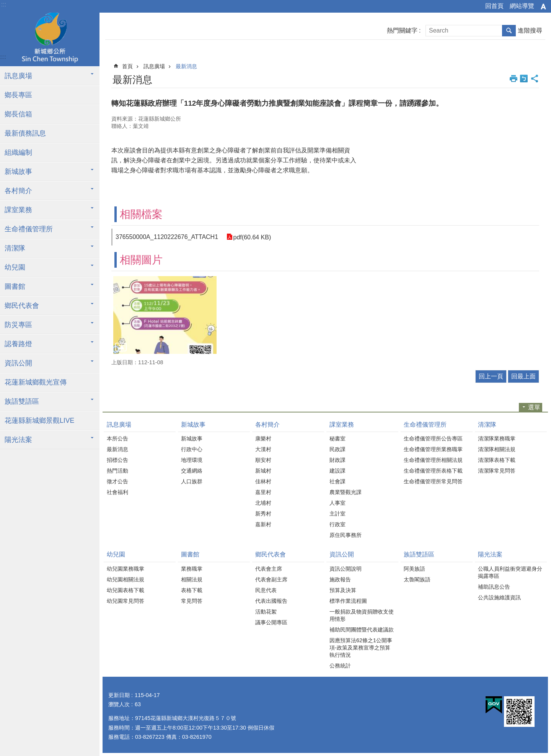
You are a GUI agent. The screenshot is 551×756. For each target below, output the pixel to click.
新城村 (263, 471)
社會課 (337, 481)
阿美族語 (414, 569)
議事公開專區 (271, 622)
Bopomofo (524, 79)
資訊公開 (18, 363)
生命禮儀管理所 (29, 229)
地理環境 (192, 460)
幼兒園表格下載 (126, 590)
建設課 (337, 471)
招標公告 (117, 460)
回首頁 (494, 6)
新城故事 (18, 172)
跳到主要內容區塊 (4, 4)
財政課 (337, 460)
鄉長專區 (18, 95)
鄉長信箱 (18, 114)
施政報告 (340, 579)
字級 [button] (543, 7)
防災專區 (18, 325)
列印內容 (514, 79)
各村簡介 (18, 191)
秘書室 (337, 439)
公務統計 (340, 666)
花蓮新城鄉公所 (50, 39)
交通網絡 (192, 471)
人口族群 (192, 481)
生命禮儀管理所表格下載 (433, 471)
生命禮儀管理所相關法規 (433, 460)
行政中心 (192, 449)
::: (4, 4)
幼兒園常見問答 (126, 601)
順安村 (263, 460)
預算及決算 (343, 590)
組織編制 (18, 152)
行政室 (337, 524)
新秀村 (263, 514)
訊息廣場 (18, 76)
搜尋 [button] (509, 31)
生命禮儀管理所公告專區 (433, 439)
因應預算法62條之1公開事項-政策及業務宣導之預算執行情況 (361, 648)
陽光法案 (18, 440)
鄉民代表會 (22, 306)
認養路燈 (18, 344)
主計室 (337, 514)
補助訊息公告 (494, 587)
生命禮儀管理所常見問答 (433, 481)
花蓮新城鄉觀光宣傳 (36, 382)
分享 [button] (535, 79)
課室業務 (18, 210)
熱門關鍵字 (402, 30)
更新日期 (119, 695)
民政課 (337, 449)
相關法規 (192, 579)
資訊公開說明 (346, 569)
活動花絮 (266, 612)
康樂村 (263, 439)
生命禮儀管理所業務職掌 (433, 449)
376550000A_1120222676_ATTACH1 (167, 237)
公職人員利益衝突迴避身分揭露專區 (510, 572)
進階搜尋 (530, 30)
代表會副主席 (271, 579)
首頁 (127, 66)
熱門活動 (117, 471)
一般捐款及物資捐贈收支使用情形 (362, 615)
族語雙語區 (22, 401)
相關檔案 (141, 214)
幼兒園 (15, 267)
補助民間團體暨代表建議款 (362, 630)
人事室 (337, 503)
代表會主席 (269, 569)
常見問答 (192, 601)
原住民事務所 (346, 535)
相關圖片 (141, 260)
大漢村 (263, 449)
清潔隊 (15, 248)
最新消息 (186, 66)
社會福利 (117, 492)
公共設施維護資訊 (499, 597)
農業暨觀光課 (346, 492)
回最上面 (523, 376)
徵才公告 (117, 481)
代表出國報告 (271, 601)
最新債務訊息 (25, 133)
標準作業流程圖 (348, 601)
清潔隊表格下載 (497, 460)
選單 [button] (534, 407)
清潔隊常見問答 (497, 471)
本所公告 (117, 439)
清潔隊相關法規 (497, 449)
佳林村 (263, 481)
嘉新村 (263, 524)
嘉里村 (263, 492)
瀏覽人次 (119, 704)
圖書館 (15, 286)
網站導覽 (522, 6)
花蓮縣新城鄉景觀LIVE (39, 421)
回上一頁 (491, 376)
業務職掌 (192, 569)
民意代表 (266, 590)
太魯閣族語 (417, 579)
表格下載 (192, 590)
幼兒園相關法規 (126, 579)
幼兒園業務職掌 (126, 569)
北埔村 (263, 503)
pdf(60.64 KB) (252, 237)
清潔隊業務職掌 (497, 439)
